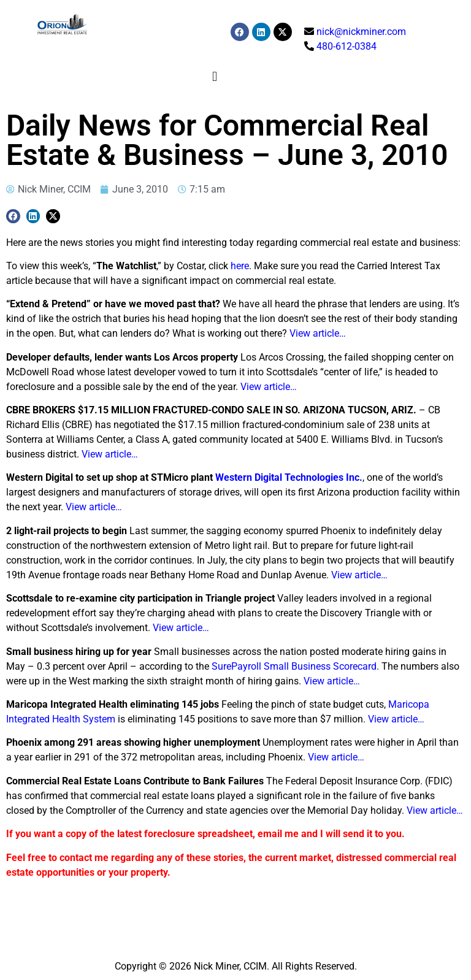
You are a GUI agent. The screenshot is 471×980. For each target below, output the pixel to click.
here (240, 266)
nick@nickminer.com (361, 32)
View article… (318, 333)
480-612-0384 (347, 46)
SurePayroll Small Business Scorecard (294, 666)
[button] (214, 76)
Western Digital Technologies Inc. (289, 477)
